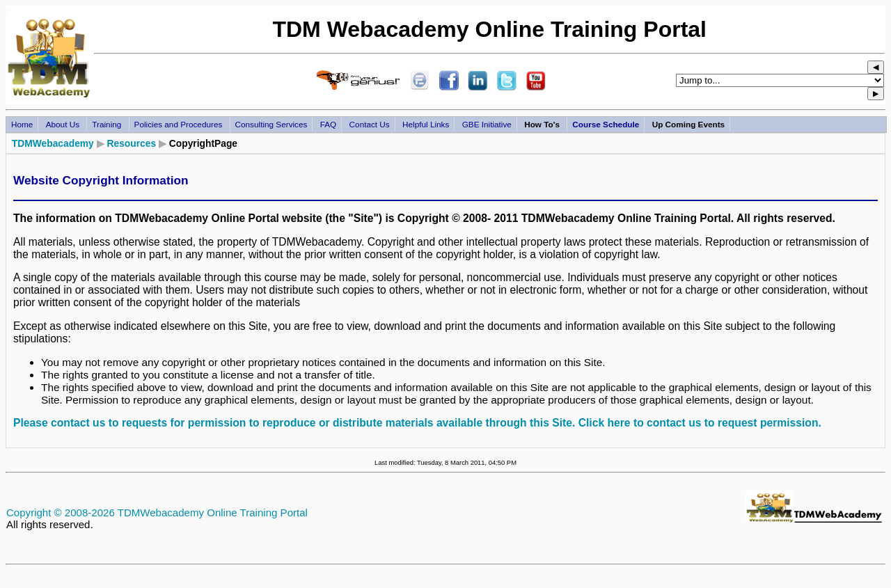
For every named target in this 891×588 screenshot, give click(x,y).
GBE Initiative (487, 124)
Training (108, 124)
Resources (131, 143)
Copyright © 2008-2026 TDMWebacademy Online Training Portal (157, 512)
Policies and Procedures (180, 124)
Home (22, 124)
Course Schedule (606, 124)
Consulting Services (271, 124)
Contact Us (370, 124)
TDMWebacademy (53, 143)
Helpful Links (426, 124)
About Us (64, 124)
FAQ (329, 124)
